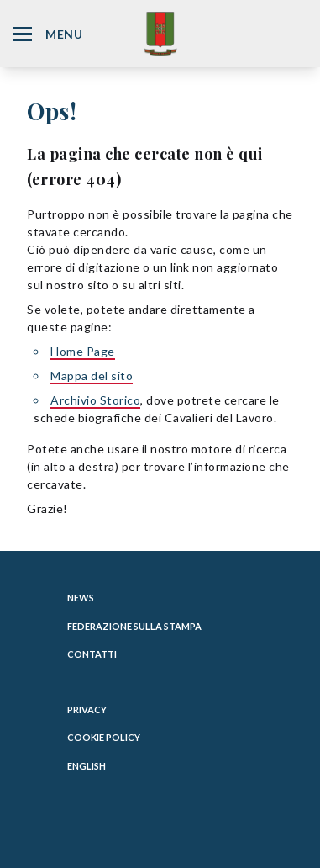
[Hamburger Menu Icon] (23, 34)
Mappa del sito (92, 376)
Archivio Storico (95, 400)
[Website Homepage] (160, 33)
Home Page (83, 351)
